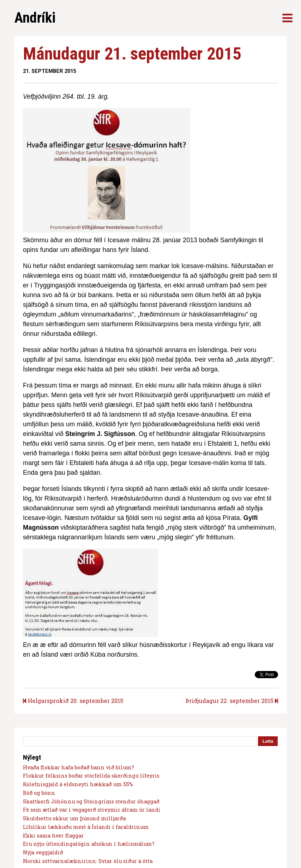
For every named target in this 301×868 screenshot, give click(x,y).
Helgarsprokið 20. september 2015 (73, 701)
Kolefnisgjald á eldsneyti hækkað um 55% (78, 784)
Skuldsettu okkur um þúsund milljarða (74, 818)
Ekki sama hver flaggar (53, 836)
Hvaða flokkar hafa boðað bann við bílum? (78, 767)
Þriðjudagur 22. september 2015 (232, 701)
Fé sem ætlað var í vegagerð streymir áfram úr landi (92, 810)
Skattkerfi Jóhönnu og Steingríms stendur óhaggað (91, 801)
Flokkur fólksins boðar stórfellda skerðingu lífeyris (91, 776)
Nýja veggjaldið (43, 852)
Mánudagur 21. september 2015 (132, 54)
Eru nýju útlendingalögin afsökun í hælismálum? (89, 844)
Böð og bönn (39, 793)
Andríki (35, 18)
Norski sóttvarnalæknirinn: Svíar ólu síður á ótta (88, 861)
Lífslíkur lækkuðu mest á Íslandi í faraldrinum (86, 827)
